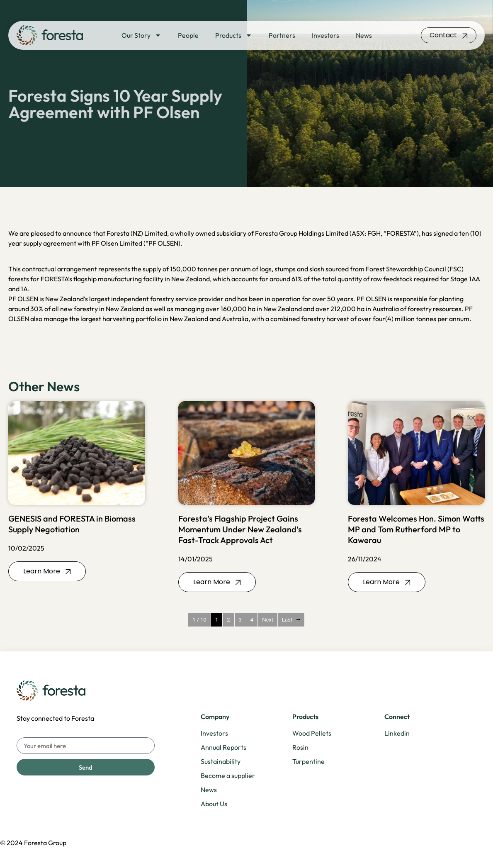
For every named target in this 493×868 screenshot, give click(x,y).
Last (291, 620)
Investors (325, 35)
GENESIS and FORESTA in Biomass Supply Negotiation (72, 524)
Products (234, 35)
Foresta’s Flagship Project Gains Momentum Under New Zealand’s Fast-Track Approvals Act (240, 529)
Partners (282, 35)
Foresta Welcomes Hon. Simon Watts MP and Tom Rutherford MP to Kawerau (416, 529)
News (364, 35)
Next (268, 620)
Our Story (141, 35)
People (188, 35)
